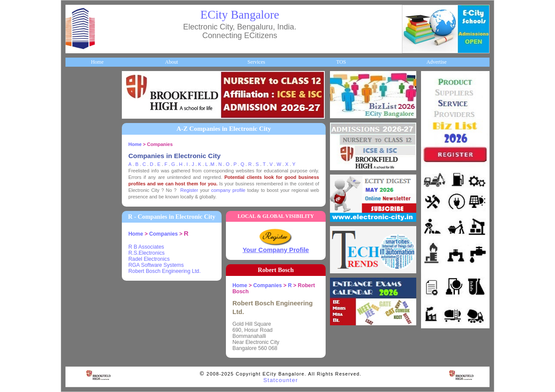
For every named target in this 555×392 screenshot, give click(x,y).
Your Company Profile (276, 250)
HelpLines (81, 177)
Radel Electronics (149, 259)
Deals (76, 250)
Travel (77, 206)
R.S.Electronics (147, 253)
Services (256, 62)
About (171, 62)
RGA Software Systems (156, 265)
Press (76, 308)
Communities (84, 279)
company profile (228, 190)
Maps (76, 192)
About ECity (83, 105)
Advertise (436, 62)
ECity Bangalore (240, 15)
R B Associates (146, 247)
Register (189, 190)
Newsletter (81, 221)
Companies (82, 134)
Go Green (80, 235)
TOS (341, 62)
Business (79, 119)
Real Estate (82, 264)
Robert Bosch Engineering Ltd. (165, 271)
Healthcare (82, 163)
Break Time (83, 293)
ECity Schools (85, 148)
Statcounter (281, 380)
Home (97, 62)
